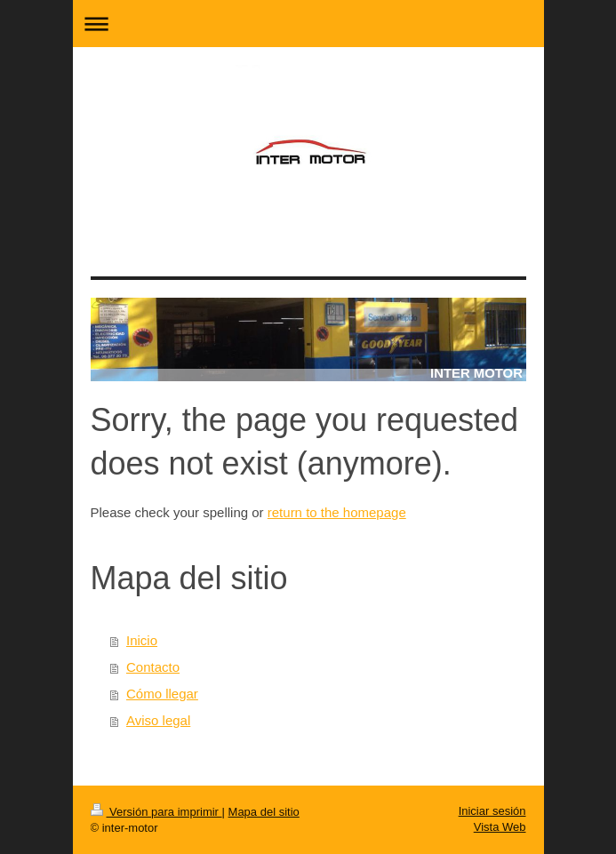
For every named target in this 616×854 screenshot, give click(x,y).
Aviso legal (158, 720)
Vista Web (500, 827)
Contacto (153, 667)
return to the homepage (337, 512)
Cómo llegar (162, 694)
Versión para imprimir (156, 812)
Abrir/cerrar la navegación (308, 24)
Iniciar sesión (492, 811)
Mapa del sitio (264, 812)
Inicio (142, 640)
